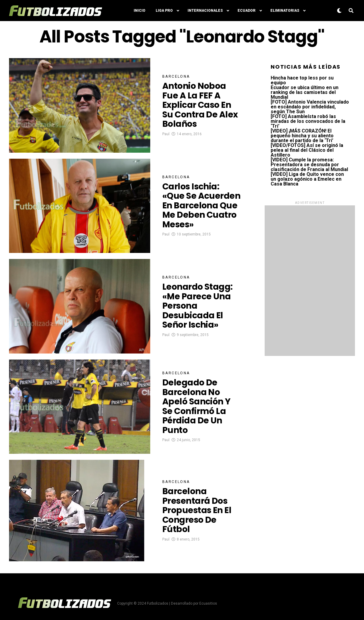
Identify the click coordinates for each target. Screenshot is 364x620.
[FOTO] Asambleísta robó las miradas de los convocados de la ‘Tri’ (308, 121)
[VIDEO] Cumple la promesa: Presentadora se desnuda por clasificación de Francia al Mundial (309, 165)
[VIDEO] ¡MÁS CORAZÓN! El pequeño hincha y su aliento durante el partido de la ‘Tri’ (302, 136)
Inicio (140, 11)
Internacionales (205, 11)
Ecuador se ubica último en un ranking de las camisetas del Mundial (305, 92)
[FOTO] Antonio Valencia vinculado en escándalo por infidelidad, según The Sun (310, 107)
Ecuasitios (208, 603)
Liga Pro (164, 11)
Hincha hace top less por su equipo (302, 80)
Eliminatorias (285, 11)
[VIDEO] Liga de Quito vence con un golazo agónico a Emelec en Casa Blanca (307, 179)
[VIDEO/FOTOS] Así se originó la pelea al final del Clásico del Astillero (307, 150)
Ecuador (247, 11)
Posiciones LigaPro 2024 (221, 33)
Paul (166, 134)
